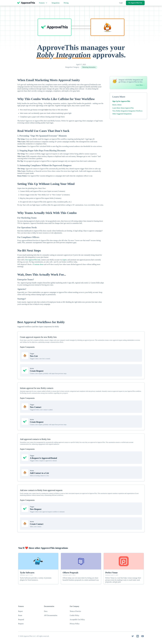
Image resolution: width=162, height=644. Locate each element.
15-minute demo (38, 264)
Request (21, 624)
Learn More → (140, 85)
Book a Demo (117, 105)
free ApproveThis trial (33, 260)
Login (121, 3)
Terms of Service (75, 611)
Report (20, 611)
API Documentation (51, 615)
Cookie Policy (74, 615)
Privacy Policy (75, 624)
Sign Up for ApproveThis (121, 101)
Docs (46, 611)
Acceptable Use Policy (77, 619)
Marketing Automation (89, 67)
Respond (21, 619)
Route (20, 615)
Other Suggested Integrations (122, 114)
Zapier (64, 260)
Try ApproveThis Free (135, 3)
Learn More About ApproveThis (123, 108)
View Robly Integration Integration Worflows (127, 111)
